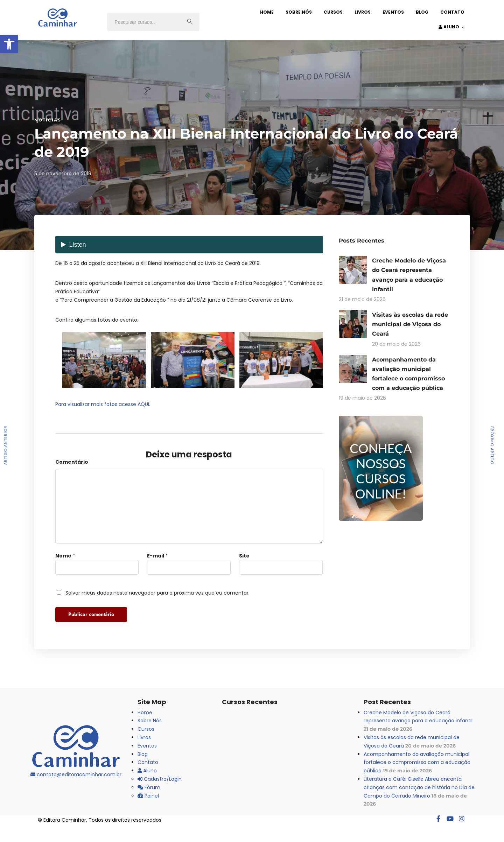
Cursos (333, 12)
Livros (363, 12)
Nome (63, 556)
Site (244, 556)
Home (267, 12)
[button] (9, 44)
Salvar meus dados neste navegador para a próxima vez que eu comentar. (157, 593)
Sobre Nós (299, 12)
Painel (148, 796)
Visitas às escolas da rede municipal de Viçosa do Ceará (410, 324)
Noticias (48, 120)
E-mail (156, 556)
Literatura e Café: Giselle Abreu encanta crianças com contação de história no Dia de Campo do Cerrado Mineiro (419, 787)
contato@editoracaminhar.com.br (76, 774)
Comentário (72, 462)
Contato (452, 12)
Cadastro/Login (160, 779)
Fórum (149, 787)
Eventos (393, 12)
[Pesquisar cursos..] (190, 22)
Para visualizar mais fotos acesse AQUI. (103, 404)
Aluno (449, 27)
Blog (422, 12)
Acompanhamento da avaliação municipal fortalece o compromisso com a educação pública (417, 763)
